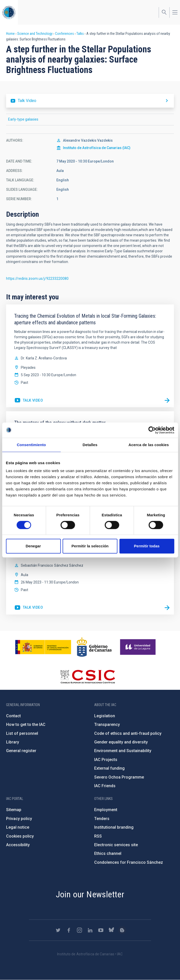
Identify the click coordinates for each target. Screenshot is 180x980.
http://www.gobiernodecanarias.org (94, 647)
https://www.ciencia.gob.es (43, 647)
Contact (13, 716)
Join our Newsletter (90, 894)
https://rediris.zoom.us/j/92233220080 (37, 279)
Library (13, 742)
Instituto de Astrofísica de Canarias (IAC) (97, 148)
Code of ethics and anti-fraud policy (128, 733)
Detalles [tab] (90, 445)
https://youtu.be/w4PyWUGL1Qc (90, 101)
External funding (109, 768)
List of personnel (22, 733)
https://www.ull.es (138, 647)
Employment (106, 810)
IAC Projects (106, 760)
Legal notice (18, 827)
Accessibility (18, 845)
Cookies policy (20, 836)
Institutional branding (114, 827)
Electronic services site (116, 845)
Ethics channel (108, 853)
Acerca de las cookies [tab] (149, 445)
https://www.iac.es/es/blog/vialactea (122, 930)
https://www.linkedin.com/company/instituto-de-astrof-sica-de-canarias (90, 930)
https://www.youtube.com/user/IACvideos (101, 930)
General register (21, 751)
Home (10, 34)
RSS (98, 836)
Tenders (102, 819)
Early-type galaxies (23, 119)
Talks (80, 34)
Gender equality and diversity (121, 742)
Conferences (64, 34)
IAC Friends (105, 786)
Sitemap (14, 810)
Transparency (107, 725)
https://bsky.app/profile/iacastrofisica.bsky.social (111, 930)
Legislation (105, 716)
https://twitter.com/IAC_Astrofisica (58, 930)
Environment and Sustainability (123, 751)
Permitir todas (147, 546)
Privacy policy (19, 819)
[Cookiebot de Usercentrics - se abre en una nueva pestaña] (152, 430)
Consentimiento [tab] (31, 445)
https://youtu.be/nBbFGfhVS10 (29, 608)
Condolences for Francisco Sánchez (129, 862)
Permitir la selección (90, 546)
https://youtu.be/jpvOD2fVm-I (29, 401)
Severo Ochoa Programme (119, 777)
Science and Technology (35, 34)
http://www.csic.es (87, 677)
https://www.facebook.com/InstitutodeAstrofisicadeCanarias (69, 930)
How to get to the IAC (26, 725)
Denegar (33, 546)
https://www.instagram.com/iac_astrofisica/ (79, 930)
